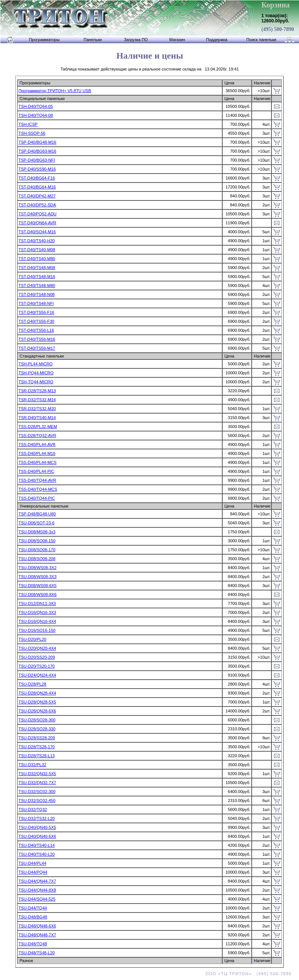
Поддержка (217, 40)
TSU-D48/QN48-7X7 (37, 935)
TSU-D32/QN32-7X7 (37, 783)
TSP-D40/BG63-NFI (37, 160)
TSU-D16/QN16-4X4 (37, 621)
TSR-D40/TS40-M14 (37, 418)
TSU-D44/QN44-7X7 (37, 881)
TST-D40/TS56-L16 (36, 330)
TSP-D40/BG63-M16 (37, 151)
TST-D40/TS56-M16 (37, 339)
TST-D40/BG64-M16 (37, 187)
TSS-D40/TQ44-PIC (37, 498)
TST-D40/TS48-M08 (37, 268)
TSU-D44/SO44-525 (37, 899)
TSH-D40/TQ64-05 (35, 106)
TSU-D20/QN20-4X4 (37, 648)
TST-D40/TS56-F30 (36, 321)
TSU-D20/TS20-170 (36, 666)
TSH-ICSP (28, 124)
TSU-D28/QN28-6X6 (37, 711)
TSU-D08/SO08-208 (37, 559)
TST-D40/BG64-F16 (37, 178)
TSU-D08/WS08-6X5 (37, 586)
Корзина (276, 5)
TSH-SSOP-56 (32, 133)
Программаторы (44, 40)
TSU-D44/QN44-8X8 (37, 890)
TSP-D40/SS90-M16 (37, 169)
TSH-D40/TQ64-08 (35, 115)
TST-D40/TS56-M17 (37, 348)
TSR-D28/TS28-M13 (37, 391)
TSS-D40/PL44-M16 (37, 453)
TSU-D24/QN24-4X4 (37, 675)
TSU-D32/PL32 (32, 765)
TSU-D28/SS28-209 (37, 738)
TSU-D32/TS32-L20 (36, 818)
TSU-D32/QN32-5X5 (37, 774)
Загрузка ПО (136, 40)
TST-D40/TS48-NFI (36, 303)
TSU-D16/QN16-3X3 (37, 612)
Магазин (177, 40)
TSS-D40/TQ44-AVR (37, 480)
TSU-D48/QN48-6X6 (37, 926)
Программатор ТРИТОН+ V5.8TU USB (55, 91)
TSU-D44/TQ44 (32, 908)
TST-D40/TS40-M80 (37, 259)
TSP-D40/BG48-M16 (37, 142)
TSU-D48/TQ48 (32, 944)
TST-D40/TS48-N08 (36, 294)
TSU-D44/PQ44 (33, 872)
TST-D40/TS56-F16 (36, 312)
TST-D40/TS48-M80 (37, 285)
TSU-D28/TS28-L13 (36, 756)
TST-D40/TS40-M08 (37, 250)
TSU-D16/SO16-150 (37, 630)
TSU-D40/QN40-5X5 (37, 827)
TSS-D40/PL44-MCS (37, 462)
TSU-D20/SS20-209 (37, 657)
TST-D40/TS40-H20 (36, 241)
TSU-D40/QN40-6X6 (37, 836)
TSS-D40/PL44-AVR (37, 444)
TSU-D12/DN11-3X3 (37, 603)
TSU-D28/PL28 (32, 684)
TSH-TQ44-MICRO (36, 382)
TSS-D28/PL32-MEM (37, 427)
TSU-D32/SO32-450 (37, 800)
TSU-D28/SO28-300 (37, 720)
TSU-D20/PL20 (32, 639)
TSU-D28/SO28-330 (37, 729)
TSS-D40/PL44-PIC (36, 471)
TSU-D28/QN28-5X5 (37, 702)
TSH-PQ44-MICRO (36, 373)
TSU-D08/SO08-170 (37, 550)
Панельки (93, 40)
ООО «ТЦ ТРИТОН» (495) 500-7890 (248, 974)
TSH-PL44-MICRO (35, 364)
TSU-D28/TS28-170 (36, 747)
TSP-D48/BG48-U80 (37, 514)
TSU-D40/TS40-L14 (36, 845)
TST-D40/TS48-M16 (37, 277)
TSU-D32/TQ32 (32, 809)
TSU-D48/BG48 (33, 917)
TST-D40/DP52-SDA (37, 205)
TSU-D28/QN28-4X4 (37, 693)
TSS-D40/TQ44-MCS (38, 489)
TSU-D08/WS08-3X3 (37, 577)
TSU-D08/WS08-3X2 (37, 568)
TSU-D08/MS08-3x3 (37, 532)
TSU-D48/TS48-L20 (36, 953)
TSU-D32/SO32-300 (37, 792)
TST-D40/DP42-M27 (37, 196)
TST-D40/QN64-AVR (37, 223)
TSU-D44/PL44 (32, 863)
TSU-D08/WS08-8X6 (37, 594)
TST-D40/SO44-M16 (37, 232)
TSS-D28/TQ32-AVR (37, 436)
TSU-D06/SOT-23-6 (36, 523)
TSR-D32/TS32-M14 (37, 400)
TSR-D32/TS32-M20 (37, 409)
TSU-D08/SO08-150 (37, 541)
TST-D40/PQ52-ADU (37, 214)
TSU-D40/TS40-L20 (36, 854)
